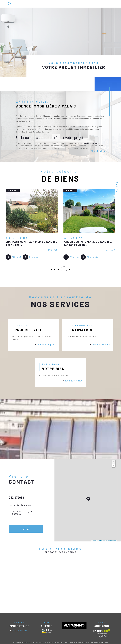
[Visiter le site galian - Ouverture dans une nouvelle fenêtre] (104, 622)
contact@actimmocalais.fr (23, 491)
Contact (117, 188)
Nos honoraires (55, 628)
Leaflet (94, 526)
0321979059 (16, 483)
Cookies (106, 628)
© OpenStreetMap (111, 526)
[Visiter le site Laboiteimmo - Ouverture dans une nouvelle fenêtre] (60, 637)
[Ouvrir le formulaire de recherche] (9, 4)
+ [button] (114, 448)
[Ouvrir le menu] (106, 4)
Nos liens (89, 628)
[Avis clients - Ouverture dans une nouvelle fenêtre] (47, 617)
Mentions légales (75, 628)
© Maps (101, 526)
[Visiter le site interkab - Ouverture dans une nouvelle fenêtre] (102, 617)
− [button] (114, 451)
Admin (83, 628)
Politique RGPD (98, 628)
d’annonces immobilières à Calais (86, 129)
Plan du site (65, 628)
